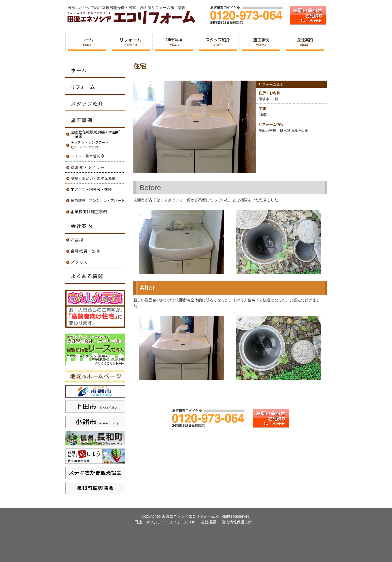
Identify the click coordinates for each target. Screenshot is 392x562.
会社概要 (209, 522)
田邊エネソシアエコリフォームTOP (165, 522)
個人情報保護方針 (237, 522)
